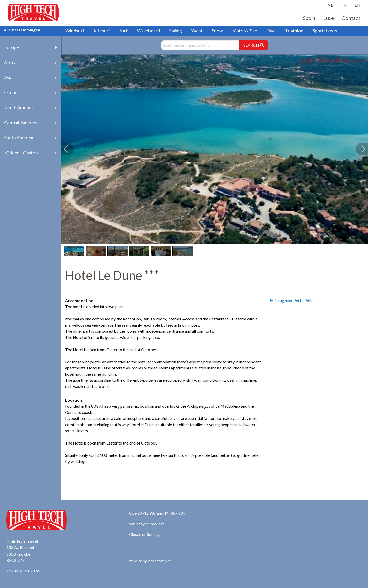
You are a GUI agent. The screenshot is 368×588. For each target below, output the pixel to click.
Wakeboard (148, 31)
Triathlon (294, 31)
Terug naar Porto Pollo (292, 300)
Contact (351, 18)
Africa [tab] (10, 62)
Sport (309, 18)
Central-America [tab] (21, 123)
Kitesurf (102, 31)
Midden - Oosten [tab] (21, 153)
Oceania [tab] (12, 92)
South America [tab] (19, 138)
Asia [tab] (8, 77)
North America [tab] (19, 107)
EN (358, 5)
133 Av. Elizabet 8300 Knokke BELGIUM (20, 554)
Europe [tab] (11, 47)
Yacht (197, 31)
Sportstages (325, 31)
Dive (271, 31)
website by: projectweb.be (150, 561)
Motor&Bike (245, 31)
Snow (217, 31)
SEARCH (254, 45)
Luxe (329, 18)
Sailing (176, 31)
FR (344, 5)
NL (330, 5)
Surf (124, 31)
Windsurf (75, 31)
